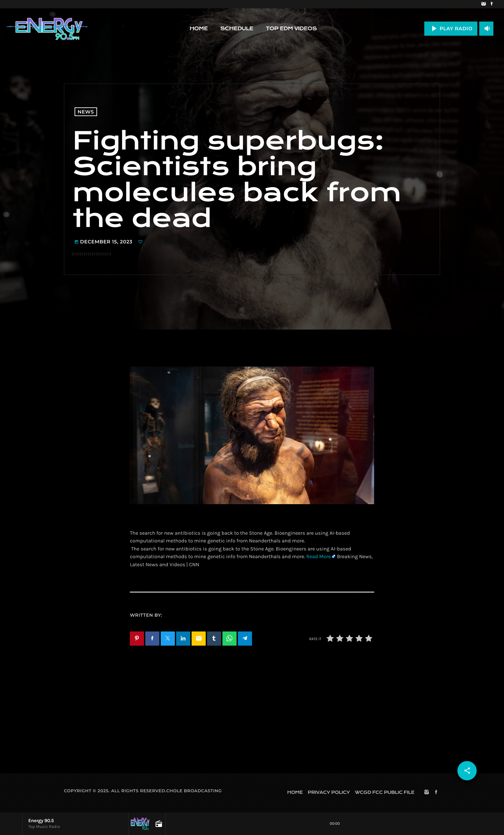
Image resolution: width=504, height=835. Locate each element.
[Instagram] (484, 4)
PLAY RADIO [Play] (451, 28)
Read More (319, 557)
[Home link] (47, 29)
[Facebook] (492, 4)
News (86, 112)
